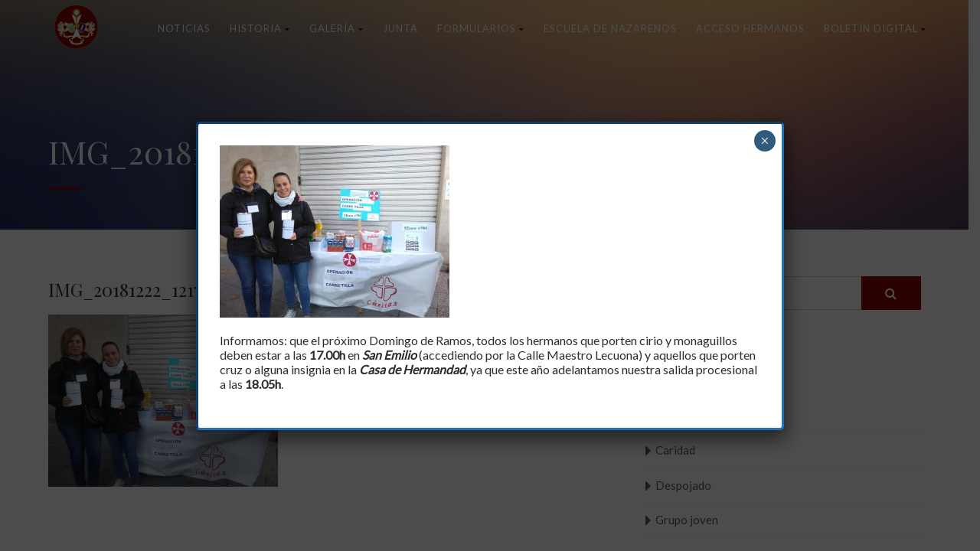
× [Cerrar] (764, 141)
